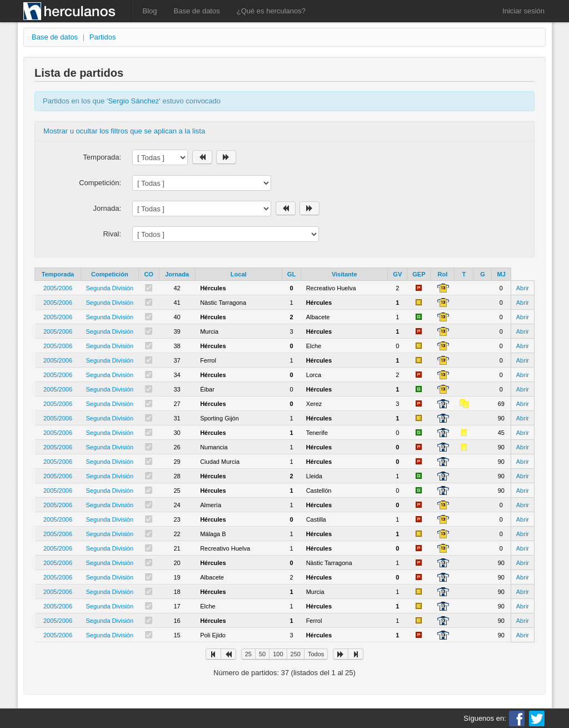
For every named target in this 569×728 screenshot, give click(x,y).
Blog (150, 11)
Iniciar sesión (523, 11)
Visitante (345, 274)
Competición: (100, 183)
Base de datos (197, 11)
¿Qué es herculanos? (271, 11)
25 (248, 654)
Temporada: (102, 157)
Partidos (103, 37)
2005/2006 (58, 288)
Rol (443, 274)
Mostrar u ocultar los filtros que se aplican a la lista (124, 131)
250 (296, 654)
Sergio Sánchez (133, 101)
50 (262, 654)
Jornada (177, 274)
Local (239, 274)
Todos (316, 654)
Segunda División (110, 288)
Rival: (112, 234)
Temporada (58, 274)
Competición (110, 274)
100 (278, 654)
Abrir (523, 288)
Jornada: (107, 208)
